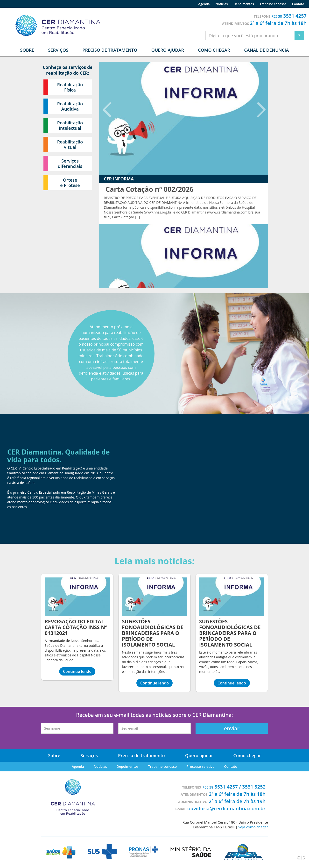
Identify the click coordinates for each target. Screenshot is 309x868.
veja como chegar (253, 827)
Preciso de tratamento (110, 50)
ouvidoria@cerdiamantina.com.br (226, 808)
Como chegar (214, 50)
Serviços (89, 755)
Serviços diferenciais (70, 164)
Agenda (204, 4)
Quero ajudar (168, 50)
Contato (298, 4)
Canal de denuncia (266, 50)
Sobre (54, 755)
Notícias (222, 4)
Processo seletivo (200, 766)
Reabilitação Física (70, 87)
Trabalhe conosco (273, 4)
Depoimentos (244, 4)
